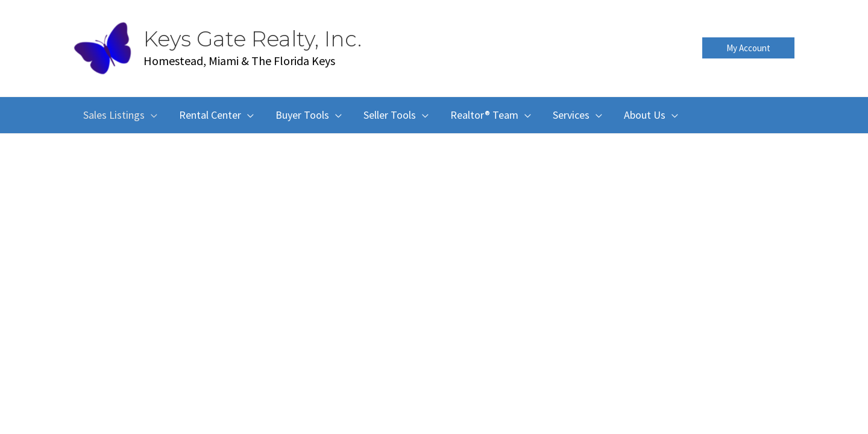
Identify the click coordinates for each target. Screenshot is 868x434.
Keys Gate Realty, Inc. (253, 39)
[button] (748, 48)
